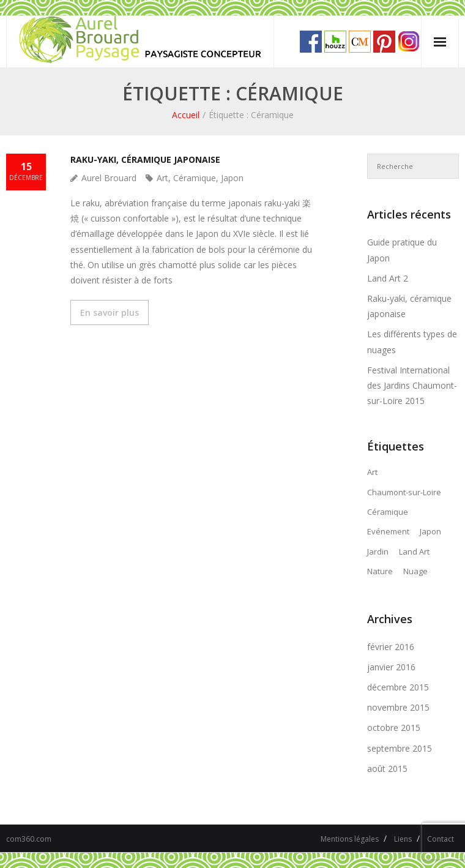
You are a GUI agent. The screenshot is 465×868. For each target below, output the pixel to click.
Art (162, 178)
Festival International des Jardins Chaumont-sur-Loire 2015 (412, 385)
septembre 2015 (400, 748)
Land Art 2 (388, 278)
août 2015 (387, 769)
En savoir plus (110, 312)
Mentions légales (350, 839)
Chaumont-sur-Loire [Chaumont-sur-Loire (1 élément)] (404, 492)
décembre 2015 (398, 687)
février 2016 (391, 647)
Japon (232, 178)
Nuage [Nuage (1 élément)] (415, 571)
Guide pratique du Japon (402, 250)
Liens (403, 839)
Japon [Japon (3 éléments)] (430, 531)
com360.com (29, 839)
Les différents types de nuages (412, 342)
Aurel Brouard (109, 178)
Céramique (195, 178)
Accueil (186, 115)
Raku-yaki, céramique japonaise (145, 159)
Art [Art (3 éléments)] (372, 472)
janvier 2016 (391, 667)
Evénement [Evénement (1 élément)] (388, 531)
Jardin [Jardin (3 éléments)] (378, 552)
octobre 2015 (394, 728)
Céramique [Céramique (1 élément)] (388, 512)
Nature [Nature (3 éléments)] (380, 571)
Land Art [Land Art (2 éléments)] (414, 552)
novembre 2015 (398, 707)
